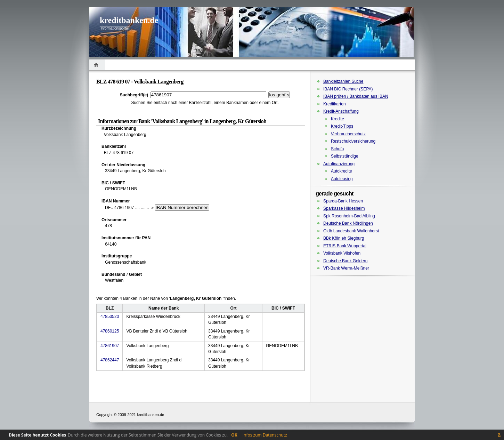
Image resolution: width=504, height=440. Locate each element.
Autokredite (342, 171)
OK (234, 435)
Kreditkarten (335, 104)
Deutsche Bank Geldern (345, 261)
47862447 (110, 360)
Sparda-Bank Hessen (343, 201)
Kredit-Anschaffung (341, 111)
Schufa (337, 149)
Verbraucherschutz (348, 134)
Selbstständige (345, 156)
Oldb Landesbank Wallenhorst (351, 231)
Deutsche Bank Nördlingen (348, 223)
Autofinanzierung (339, 164)
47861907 (110, 346)
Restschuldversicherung (353, 141)
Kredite (338, 119)
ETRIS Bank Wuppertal (345, 246)
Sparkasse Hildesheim (344, 208)
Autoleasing (342, 179)
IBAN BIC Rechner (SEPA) (348, 89)
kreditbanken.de (129, 20)
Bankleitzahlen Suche (343, 81)
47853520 (110, 317)
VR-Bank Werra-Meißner (346, 268)
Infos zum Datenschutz (265, 435)
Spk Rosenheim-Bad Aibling (349, 216)
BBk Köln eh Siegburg (344, 238)
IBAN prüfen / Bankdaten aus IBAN (356, 96)
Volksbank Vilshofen (342, 253)
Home (97, 65)
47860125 (110, 331)
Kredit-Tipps (342, 126)
